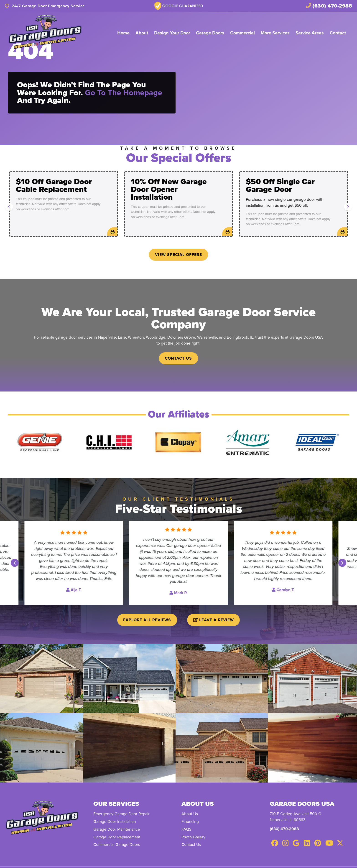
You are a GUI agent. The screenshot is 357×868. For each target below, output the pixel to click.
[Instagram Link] (285, 843)
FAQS (186, 829)
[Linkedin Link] (307, 843)
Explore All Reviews (147, 620)
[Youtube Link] (329, 843)
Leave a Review (214, 620)
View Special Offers (179, 254)
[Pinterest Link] (318, 843)
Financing (190, 822)
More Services (275, 33)
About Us (190, 814)
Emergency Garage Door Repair (121, 814)
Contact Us (178, 358)
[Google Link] (296, 843)
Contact (338, 33)
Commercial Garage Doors (117, 845)
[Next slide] (348, 207)
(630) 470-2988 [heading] (329, 6)
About (142, 33)
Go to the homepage (124, 93)
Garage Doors (210, 33)
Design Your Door (172, 33)
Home (123, 33)
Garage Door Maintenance (117, 829)
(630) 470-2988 (284, 829)
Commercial (242, 33)
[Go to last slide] (9, 207)
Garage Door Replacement (117, 837)
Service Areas (310, 33)
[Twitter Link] (340, 843)
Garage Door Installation (115, 822)
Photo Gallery (193, 837)
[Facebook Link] (275, 843)
